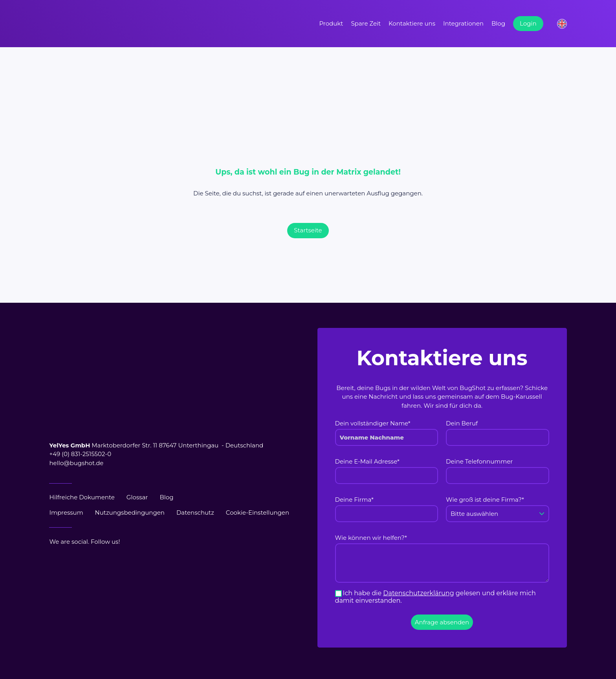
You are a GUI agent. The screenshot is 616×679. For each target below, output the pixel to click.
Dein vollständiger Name (373, 423)
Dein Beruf (462, 423)
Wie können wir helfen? (371, 538)
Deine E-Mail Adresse (367, 461)
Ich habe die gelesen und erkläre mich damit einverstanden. (435, 597)
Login (528, 23)
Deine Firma (354, 500)
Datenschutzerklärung (418, 593)
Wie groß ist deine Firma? (485, 500)
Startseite (308, 230)
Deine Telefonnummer (479, 461)
